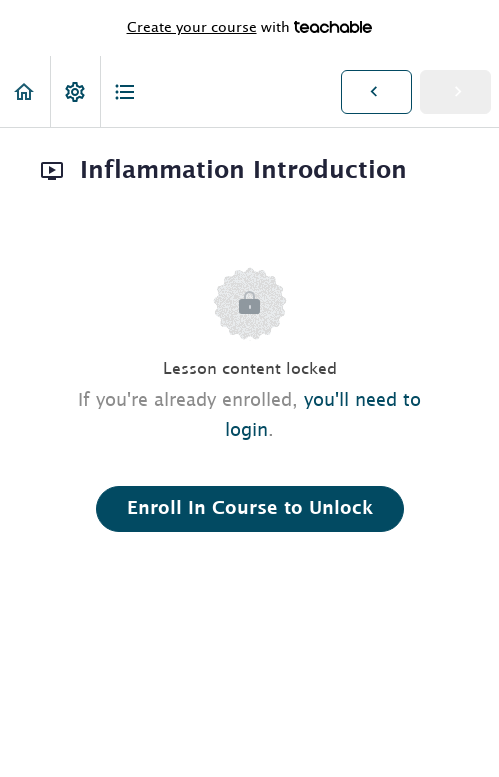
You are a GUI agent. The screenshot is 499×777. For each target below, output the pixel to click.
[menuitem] (75, 91)
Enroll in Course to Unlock (250, 509)
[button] (25, 91)
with (250, 28)
